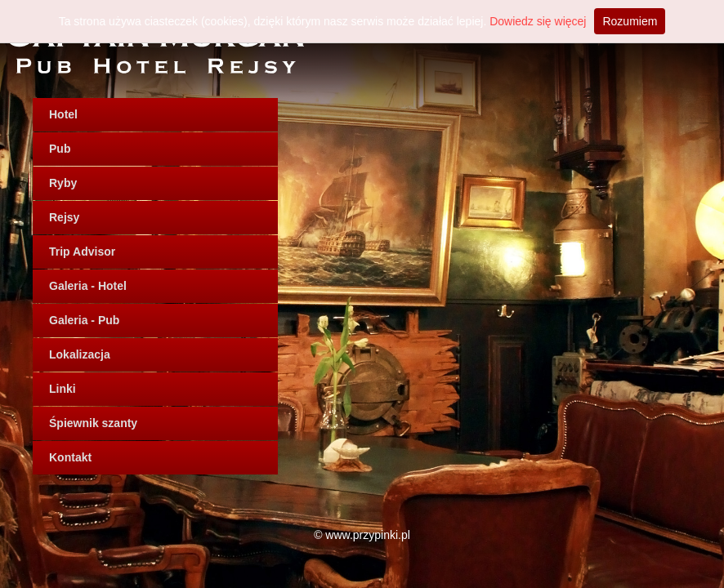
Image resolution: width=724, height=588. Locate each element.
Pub (60, 149)
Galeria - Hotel (88, 286)
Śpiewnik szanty (93, 423)
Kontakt (70, 457)
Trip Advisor (82, 252)
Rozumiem (630, 21)
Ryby (63, 183)
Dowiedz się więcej (538, 21)
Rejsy (64, 217)
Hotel (63, 114)
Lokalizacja (80, 354)
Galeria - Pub (84, 320)
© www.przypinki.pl (362, 535)
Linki (63, 389)
